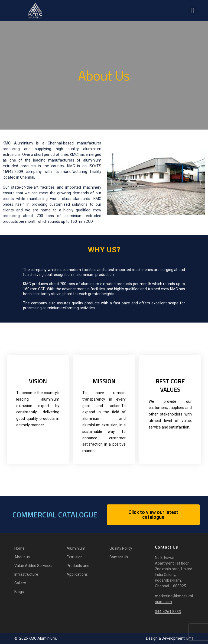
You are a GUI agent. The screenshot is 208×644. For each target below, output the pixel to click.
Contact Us (119, 557)
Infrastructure (26, 574)
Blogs (19, 592)
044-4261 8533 (168, 612)
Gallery (20, 583)
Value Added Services (33, 566)
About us (22, 557)
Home (19, 548)
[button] (111, 183)
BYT (190, 638)
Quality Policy (121, 548)
